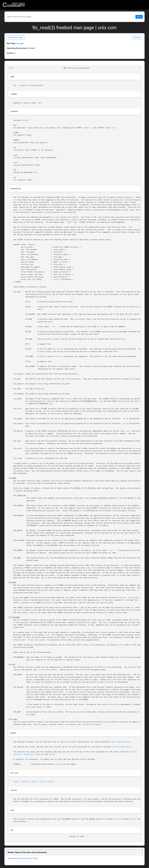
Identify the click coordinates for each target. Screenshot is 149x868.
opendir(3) (28, 754)
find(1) (17, 782)
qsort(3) (51, 782)
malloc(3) (127, 742)
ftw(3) (42, 782)
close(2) (128, 747)
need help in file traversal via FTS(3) (23, 858)
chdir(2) (116, 747)
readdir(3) (39, 754)
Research (137, 38)
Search (139, 17)
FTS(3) (11, 68)
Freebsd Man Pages (16, 38)
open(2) (114, 742)
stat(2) (57, 279)
